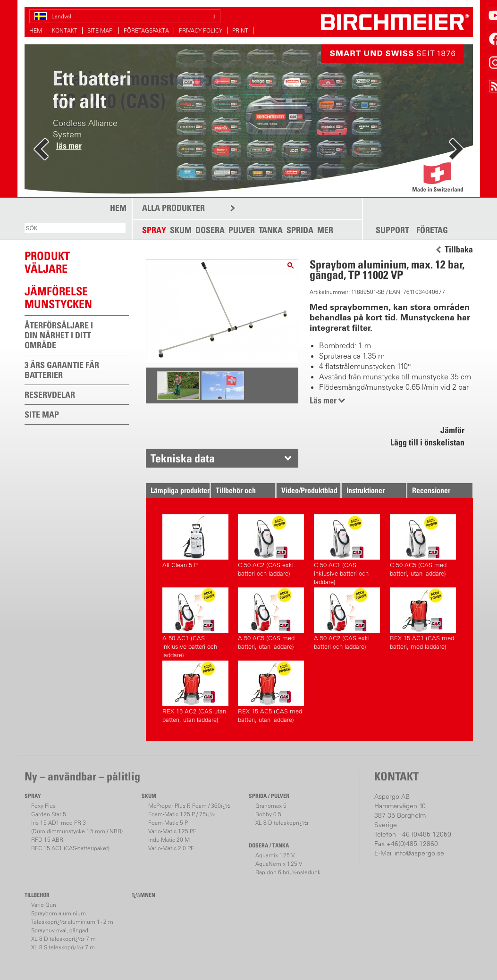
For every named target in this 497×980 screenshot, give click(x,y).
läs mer (69, 146)
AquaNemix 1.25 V (279, 864)
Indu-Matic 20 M (169, 840)
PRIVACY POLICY (201, 30)
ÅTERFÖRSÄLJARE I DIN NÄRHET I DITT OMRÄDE (59, 335)
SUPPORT (392, 230)
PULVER (242, 230)
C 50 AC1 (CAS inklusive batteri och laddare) (347, 549)
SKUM (181, 230)
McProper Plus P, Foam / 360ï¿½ (189, 806)
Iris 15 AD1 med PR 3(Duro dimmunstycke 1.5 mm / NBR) (77, 827)
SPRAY (154, 230)
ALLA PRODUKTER (173, 208)
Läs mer (323, 400)
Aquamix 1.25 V (275, 855)
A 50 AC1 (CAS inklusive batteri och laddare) (195, 622)
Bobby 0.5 (268, 814)
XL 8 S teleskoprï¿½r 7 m (63, 947)
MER (325, 230)
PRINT (240, 30)
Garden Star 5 (49, 814)
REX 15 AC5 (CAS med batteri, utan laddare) (271, 692)
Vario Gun (44, 905)
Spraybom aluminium (59, 913)
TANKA (271, 230)
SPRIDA (300, 230)
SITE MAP (101, 30)
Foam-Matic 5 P (168, 823)
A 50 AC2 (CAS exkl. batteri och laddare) (347, 619)
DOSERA (210, 230)
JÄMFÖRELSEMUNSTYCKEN (58, 297)
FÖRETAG (432, 230)
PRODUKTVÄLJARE (47, 262)
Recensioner (431, 490)
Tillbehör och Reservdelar (236, 492)
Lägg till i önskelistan (427, 442)
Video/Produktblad (309, 490)
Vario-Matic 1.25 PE (172, 831)
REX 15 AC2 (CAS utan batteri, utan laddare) (195, 692)
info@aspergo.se (419, 853)
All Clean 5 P (195, 541)
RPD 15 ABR (47, 840)
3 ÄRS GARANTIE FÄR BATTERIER (62, 370)
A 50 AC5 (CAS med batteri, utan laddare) (271, 619)
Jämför (452, 430)
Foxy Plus (43, 806)
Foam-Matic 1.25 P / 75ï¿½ (181, 814)
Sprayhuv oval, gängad (60, 930)
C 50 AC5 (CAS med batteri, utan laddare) (423, 546)
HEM (36, 30)
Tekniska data (183, 458)
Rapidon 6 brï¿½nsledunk (288, 872)
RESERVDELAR (50, 395)
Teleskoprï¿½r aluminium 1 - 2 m (72, 922)
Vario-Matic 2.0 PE (171, 848)
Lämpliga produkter (180, 490)
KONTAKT (65, 30)
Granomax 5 (271, 806)
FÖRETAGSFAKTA (146, 30)
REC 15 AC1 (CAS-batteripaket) (70, 848)
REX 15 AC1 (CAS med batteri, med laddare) (423, 619)
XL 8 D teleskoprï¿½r (282, 823)
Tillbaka (459, 250)
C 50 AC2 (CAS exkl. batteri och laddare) (271, 546)
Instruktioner (366, 490)
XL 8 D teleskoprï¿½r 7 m (63, 939)
